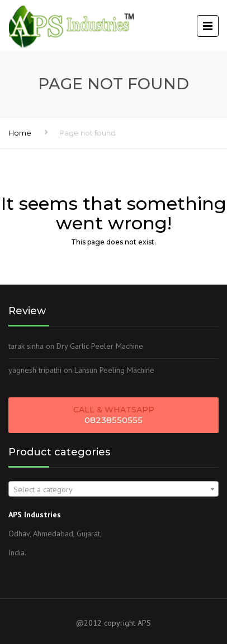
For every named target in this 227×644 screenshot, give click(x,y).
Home (20, 133)
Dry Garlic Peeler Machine (100, 346)
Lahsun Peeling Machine (114, 370)
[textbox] (114, 489)
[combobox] (114, 489)
